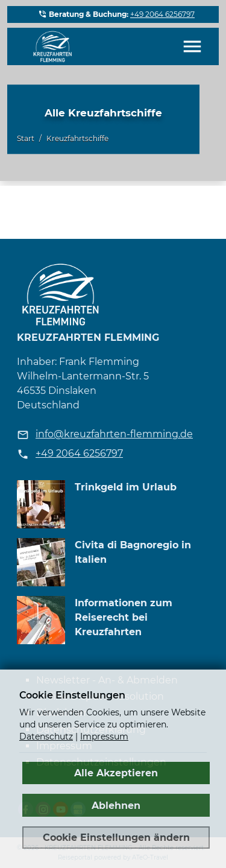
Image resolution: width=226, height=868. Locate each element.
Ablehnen (116, 805)
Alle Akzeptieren (116, 773)
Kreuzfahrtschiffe (77, 139)
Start (26, 139)
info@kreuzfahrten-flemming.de (114, 434)
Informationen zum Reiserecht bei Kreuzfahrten (124, 617)
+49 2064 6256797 (162, 14)
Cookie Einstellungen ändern (116, 837)
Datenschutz (46, 737)
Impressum (104, 737)
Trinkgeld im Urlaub (126, 487)
